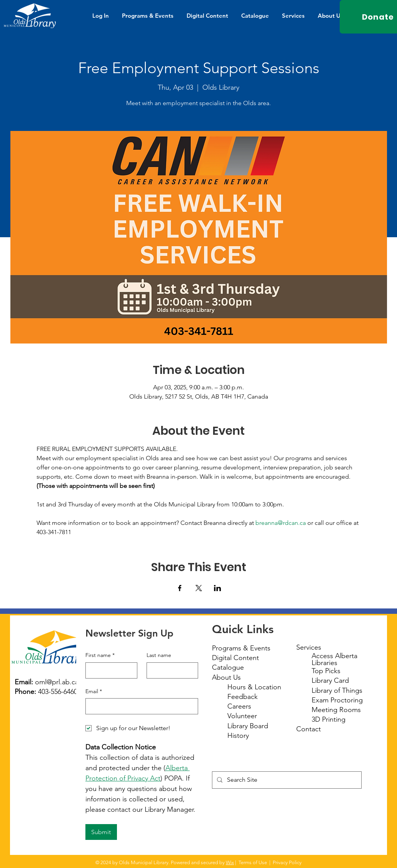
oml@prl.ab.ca (57, 682)
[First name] (109, 670)
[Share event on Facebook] (180, 588)
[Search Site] (286, 780)
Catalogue (228, 667)
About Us (226, 677)
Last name (159, 655)
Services (309, 647)
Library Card (330, 680)
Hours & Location (254, 687)
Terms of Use (253, 862)
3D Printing (329, 719)
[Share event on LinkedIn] (218, 588)
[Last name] (170, 670)
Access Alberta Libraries (334, 659)
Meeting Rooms (336, 710)
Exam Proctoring (337, 700)
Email (94, 692)
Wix (230, 862)
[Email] (139, 706)
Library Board (248, 726)
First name (100, 655)
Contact (309, 729)
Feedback (243, 697)
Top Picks (326, 671)
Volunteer (242, 716)
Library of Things (337, 690)
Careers (239, 706)
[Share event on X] (199, 588)
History (238, 736)
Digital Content (235, 658)
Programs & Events (241, 648)
